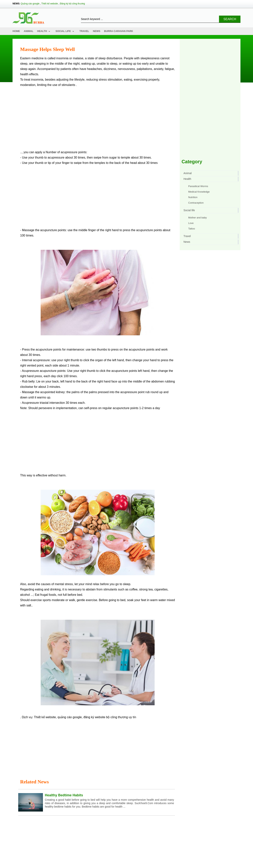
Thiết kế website (50, 4)
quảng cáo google (70, 557)
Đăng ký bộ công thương (72, 4)
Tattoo (192, 229)
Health (42, 31)
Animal (29, 31)
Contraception (196, 203)
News (97, 31)
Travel (84, 31)
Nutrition (193, 197)
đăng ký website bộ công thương (106, 557)
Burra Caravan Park (119, 31)
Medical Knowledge (199, 192)
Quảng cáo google (30, 4)
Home (16, 31)
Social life (63, 31)
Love (191, 223)
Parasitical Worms (198, 186)
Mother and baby (198, 218)
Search (230, 19)
